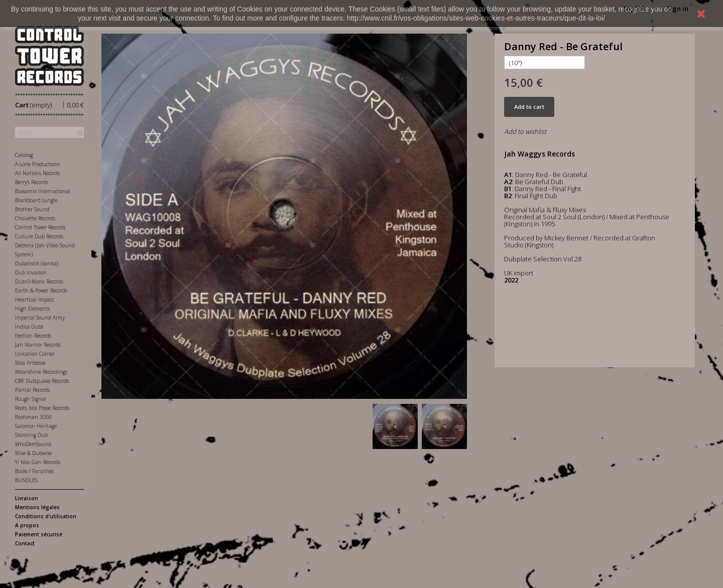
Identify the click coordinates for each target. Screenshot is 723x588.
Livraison (27, 498)
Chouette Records (35, 218)
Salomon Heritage (36, 426)
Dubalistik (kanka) (37, 263)
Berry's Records (32, 182)
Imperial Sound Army (40, 318)
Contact (25, 543)
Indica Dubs (29, 327)
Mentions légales (37, 507)
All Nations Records (37, 173)
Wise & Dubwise (33, 453)
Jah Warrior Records (38, 345)
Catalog (24, 155)
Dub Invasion (31, 272)
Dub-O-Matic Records (39, 281)
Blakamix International (43, 191)
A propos (27, 525)
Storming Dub (31, 435)
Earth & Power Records (41, 290)
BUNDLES (26, 480)
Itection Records (33, 336)
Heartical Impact (35, 300)
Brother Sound (32, 209)
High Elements (32, 309)
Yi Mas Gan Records (38, 462)
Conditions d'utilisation (46, 516)
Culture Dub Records (39, 236)
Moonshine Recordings (41, 372)
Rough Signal (31, 399)
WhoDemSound (33, 444)
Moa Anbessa (30, 363)
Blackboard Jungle (36, 200)
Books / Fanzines (34, 471)
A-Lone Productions (37, 164)
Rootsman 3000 (33, 417)
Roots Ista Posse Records (42, 408)
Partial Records (32, 390)
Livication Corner (35, 354)
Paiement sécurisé (39, 534)
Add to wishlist (525, 131)
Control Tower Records (40, 227)
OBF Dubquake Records (42, 381)
